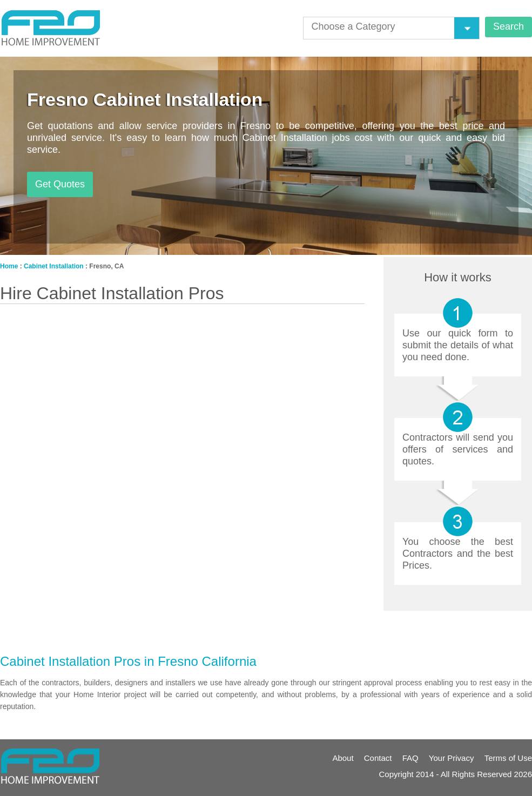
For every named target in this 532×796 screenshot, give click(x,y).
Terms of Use (508, 758)
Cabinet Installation (54, 266)
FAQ (410, 758)
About (343, 758)
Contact (378, 758)
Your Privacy (452, 758)
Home (9, 266)
